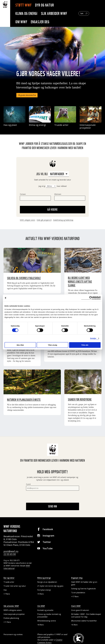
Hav (5, 590)
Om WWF (23, 22)
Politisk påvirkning (11, 618)
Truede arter (9, 582)
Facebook (48, 529)
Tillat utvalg (52, 345)
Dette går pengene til (44, 220)
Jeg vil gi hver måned (52, 186)
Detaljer (93, 338)
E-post (28, 484)
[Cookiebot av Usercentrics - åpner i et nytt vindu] (91, 298)
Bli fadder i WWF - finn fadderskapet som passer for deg (86, 615)
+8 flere (40, 625)
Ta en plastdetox (78, 593)
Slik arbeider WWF (55, 13)
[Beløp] (51, 186)
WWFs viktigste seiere (27, 220)
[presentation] (43, 497)
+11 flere (7, 622)
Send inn (52, 506)
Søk (82, 13)
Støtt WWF (25, 5)
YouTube (48, 548)
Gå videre (52, 209)
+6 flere (74, 625)
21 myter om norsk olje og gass (50, 586)
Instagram (48, 536)
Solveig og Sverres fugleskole (83, 589)
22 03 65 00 (10, 554)
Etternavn (58, 194)
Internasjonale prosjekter (14, 614)
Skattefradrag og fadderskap (63, 220)
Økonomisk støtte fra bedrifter (84, 621)
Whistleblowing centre (47, 621)
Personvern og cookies (13, 634)
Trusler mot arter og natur (15, 586)
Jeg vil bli (53, 174)
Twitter (47, 542)
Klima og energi (28, 13)
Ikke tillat (20, 345)
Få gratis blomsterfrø (27, 95)
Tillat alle (85, 345)
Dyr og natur (46, 5)
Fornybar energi (44, 590)
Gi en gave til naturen (80, 610)
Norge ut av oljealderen (47, 582)
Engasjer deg (41, 22)
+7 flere (7, 594)
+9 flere (40, 594)
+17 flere (75, 597)
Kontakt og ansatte (45, 610)
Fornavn (23, 194)
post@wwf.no (11, 551)
